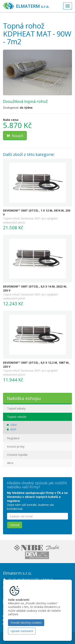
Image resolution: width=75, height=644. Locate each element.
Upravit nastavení (22, 631)
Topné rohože (17, 417)
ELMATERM (33, 6)
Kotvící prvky (16, 446)
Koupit (15, 136)
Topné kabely (16, 408)
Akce (10, 463)
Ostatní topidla (17, 455)
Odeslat (15, 525)
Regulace (13, 438)
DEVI (13, 425)
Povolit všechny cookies (26, 623)
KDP (13, 429)
